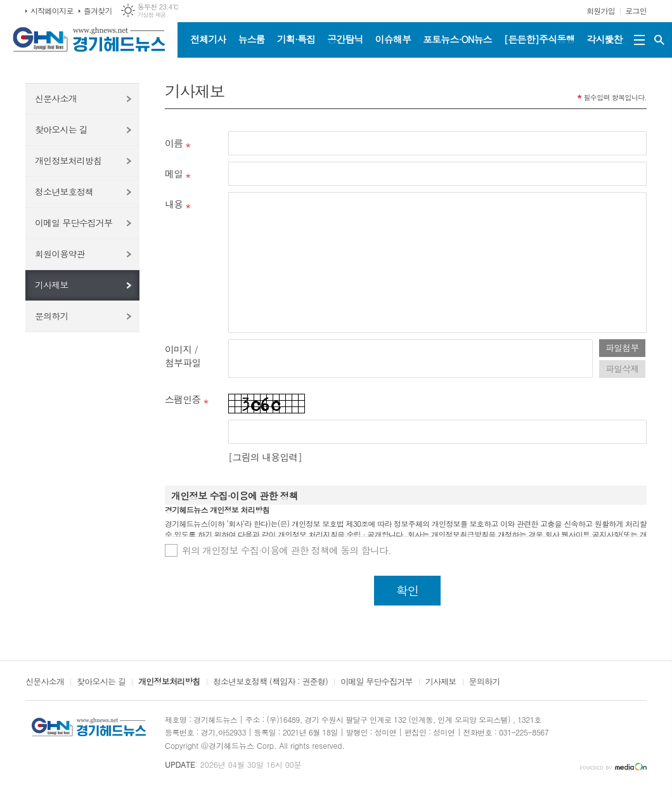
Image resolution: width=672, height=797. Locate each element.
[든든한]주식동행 (540, 39)
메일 (174, 173)
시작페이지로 (52, 10)
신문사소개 (56, 98)
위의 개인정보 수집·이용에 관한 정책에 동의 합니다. (287, 550)
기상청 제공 (152, 15)
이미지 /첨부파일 (183, 356)
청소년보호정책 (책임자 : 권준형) (270, 682)
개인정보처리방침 (68, 160)
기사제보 (52, 285)
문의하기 (52, 316)
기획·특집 (296, 39)
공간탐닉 (345, 39)
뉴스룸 (251, 39)
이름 (174, 143)
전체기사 (208, 39)
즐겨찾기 (98, 10)
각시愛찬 (605, 39)
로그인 (636, 10)
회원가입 (601, 10)
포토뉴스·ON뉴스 (457, 39)
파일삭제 (622, 368)
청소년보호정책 (64, 191)
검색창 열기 (659, 40)
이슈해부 (393, 39)
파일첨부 (622, 347)
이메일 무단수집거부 (74, 223)
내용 (174, 204)
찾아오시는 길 (61, 129)
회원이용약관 (60, 254)
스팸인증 (183, 399)
